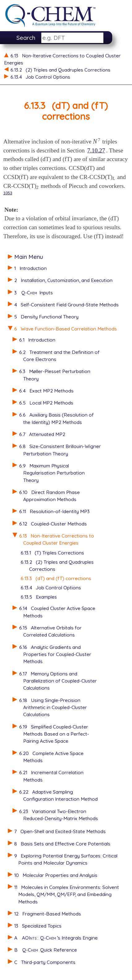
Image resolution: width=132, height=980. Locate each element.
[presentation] (97, 141)
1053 (8, 193)
